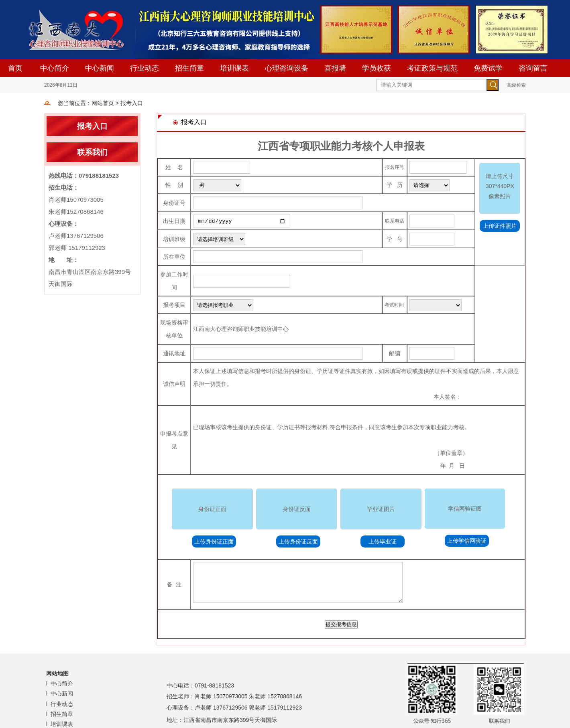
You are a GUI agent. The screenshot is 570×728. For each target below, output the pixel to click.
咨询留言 (533, 68)
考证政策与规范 (432, 68)
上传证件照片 (500, 226)
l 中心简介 (60, 683)
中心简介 (55, 68)
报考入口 (132, 103)
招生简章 (189, 68)
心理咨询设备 (287, 68)
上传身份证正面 (214, 541)
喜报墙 (335, 68)
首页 (15, 68)
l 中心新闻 (60, 693)
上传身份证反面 (298, 541)
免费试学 (488, 68)
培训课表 (234, 68)
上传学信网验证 (467, 540)
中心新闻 (100, 68)
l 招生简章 (60, 714)
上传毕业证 (383, 541)
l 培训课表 (60, 724)
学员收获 (377, 68)
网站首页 (103, 103)
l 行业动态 (60, 704)
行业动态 (145, 68)
